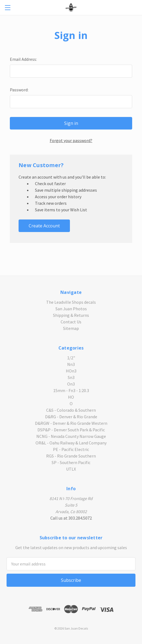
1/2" (71, 358)
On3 (71, 384)
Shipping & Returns (71, 315)
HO (71, 397)
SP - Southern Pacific (71, 462)
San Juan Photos (71, 309)
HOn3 (71, 371)
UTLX (71, 469)
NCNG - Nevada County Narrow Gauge (71, 436)
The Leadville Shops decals (71, 302)
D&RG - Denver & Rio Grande (71, 417)
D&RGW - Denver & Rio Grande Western (71, 423)
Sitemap (71, 328)
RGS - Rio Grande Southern (71, 456)
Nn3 (71, 364)
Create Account (44, 226)
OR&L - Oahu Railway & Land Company (71, 443)
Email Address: (23, 59)
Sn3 (71, 377)
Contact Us (71, 322)
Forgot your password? (71, 140)
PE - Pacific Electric (71, 449)
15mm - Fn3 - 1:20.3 (71, 390)
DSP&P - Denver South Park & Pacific (71, 430)
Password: (19, 90)
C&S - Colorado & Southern (71, 410)
